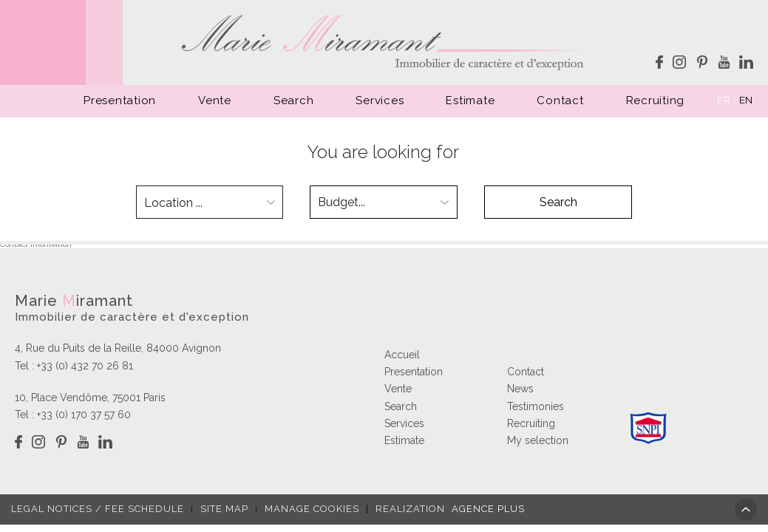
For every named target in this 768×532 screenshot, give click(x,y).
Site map (224, 509)
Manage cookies (312, 509)
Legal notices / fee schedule (98, 509)
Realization (445, 509)
